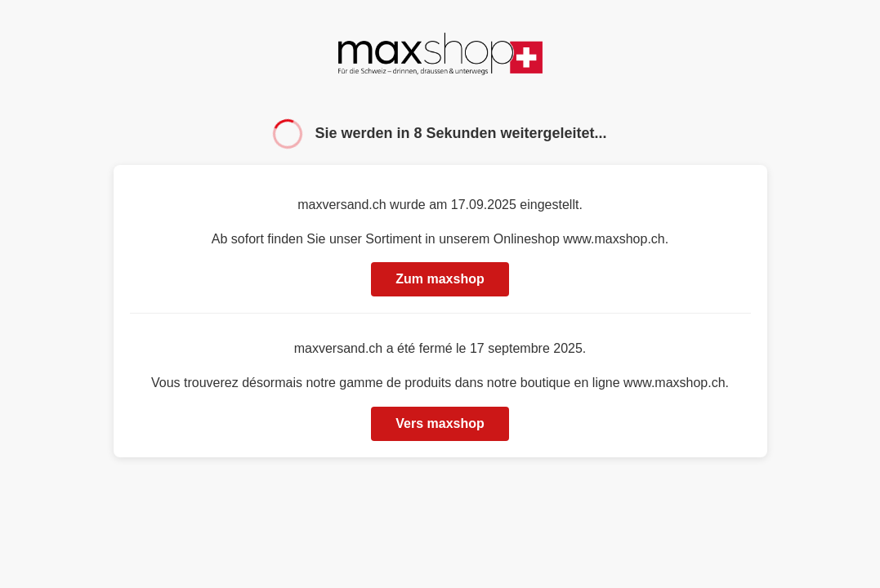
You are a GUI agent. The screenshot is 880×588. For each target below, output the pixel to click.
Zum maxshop (440, 279)
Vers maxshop (440, 423)
